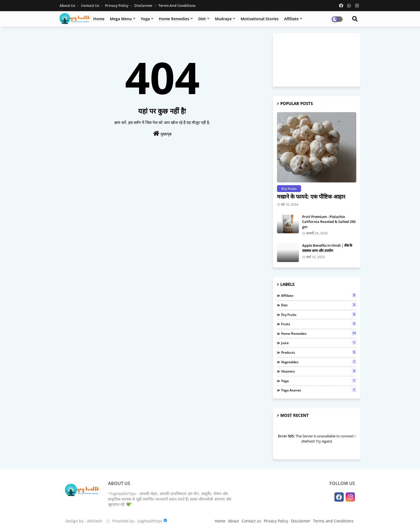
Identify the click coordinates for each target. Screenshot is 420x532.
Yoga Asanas (319, 390)
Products (319, 352)
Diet (202, 19)
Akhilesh (95, 521)
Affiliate (291, 19)
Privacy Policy (117, 5)
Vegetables (319, 362)
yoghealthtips (150, 521)
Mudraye (223, 19)
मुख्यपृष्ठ (162, 134)
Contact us (91, 5)
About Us (68, 5)
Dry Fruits (319, 315)
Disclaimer (144, 5)
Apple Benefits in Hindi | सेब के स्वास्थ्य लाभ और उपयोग (327, 248)
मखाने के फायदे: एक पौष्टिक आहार (311, 197)
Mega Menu (121, 19)
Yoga (145, 19)
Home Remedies (174, 19)
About (234, 521)
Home (99, 19)
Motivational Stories (260, 19)
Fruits (319, 324)
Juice (319, 343)
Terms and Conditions (177, 5)
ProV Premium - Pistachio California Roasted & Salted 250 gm (329, 222)
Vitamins (319, 371)
